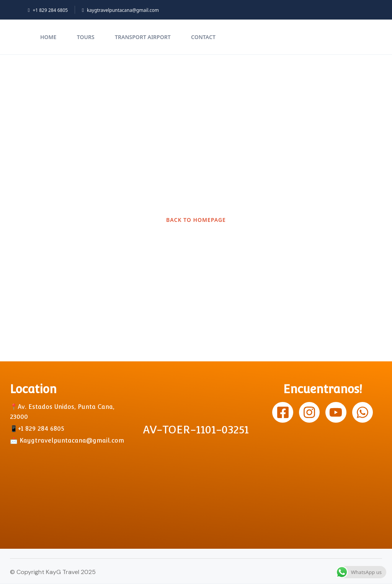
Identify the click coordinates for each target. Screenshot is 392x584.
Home (48, 37)
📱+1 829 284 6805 (37, 429)
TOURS (86, 37)
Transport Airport (143, 37)
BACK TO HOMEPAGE (196, 220)
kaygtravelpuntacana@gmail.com (120, 10)
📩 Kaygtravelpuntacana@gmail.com (67, 440)
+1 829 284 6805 (48, 10)
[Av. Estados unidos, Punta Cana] (69, 489)
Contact (203, 37)
